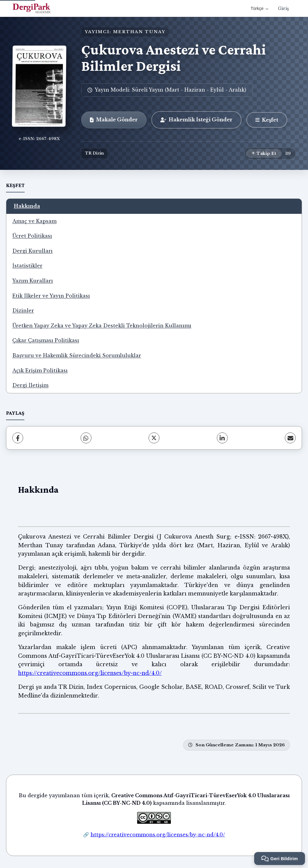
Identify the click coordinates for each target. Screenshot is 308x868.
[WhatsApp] (86, 438)
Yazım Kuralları (33, 281)
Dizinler (23, 311)
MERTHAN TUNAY (139, 32)
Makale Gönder (114, 120)
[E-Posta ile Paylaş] (290, 438)
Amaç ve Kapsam (34, 221)
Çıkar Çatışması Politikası (46, 340)
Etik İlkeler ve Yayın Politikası (51, 296)
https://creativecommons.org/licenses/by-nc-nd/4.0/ (90, 673)
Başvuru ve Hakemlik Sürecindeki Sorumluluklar (77, 355)
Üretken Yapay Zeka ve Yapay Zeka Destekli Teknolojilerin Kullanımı (102, 326)
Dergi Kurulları (32, 251)
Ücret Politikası (32, 236)
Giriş (283, 8)
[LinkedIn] (222, 438)
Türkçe (259, 8)
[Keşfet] (267, 120)
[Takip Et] (264, 154)
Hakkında (27, 206)
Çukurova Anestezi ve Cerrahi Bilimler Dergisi (174, 58)
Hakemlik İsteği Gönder (196, 120)
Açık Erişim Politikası (40, 370)
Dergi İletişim (30, 385)
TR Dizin (94, 153)
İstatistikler (27, 266)
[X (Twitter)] (154, 438)
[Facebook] (18, 438)
